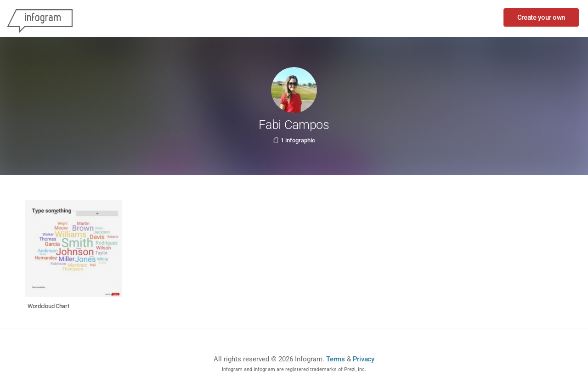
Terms (336, 359)
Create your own (541, 17)
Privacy (364, 359)
